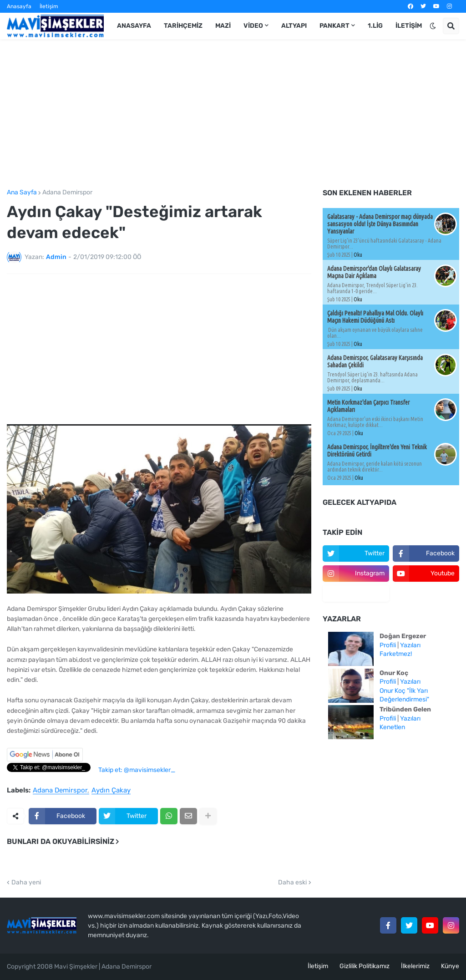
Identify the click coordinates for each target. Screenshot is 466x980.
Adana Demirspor (67, 193)
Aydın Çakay (111, 791)
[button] (433, 26)
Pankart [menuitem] (334, 26)
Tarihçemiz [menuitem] (183, 26)
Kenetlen (392, 727)
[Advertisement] (233, 114)
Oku (358, 255)
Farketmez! (396, 654)
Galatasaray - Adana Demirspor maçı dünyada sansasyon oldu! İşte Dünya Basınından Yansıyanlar (380, 224)
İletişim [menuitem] (409, 26)
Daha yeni (26, 883)
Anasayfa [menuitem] (134, 26)
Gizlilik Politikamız (365, 966)
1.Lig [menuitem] (375, 26)
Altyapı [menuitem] (294, 26)
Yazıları (410, 645)
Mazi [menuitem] (223, 26)
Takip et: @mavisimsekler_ (137, 770)
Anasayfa (19, 6)
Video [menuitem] (253, 26)
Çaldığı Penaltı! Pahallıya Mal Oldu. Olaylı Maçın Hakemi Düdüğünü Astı (375, 317)
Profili (388, 645)
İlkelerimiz (415, 966)
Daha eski (292, 883)
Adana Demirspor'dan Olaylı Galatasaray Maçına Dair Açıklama (374, 272)
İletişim (49, 6)
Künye (450, 966)
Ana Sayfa (22, 193)
